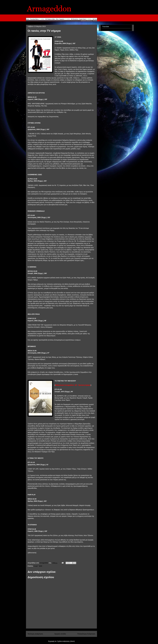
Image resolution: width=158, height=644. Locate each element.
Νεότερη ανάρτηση (35, 634)
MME (40, 566)
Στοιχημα (95, 21)
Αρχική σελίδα (60, 634)
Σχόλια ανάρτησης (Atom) (66, 641)
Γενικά (36, 566)
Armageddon (44, 563)
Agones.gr (89, 21)
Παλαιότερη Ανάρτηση (86, 634)
